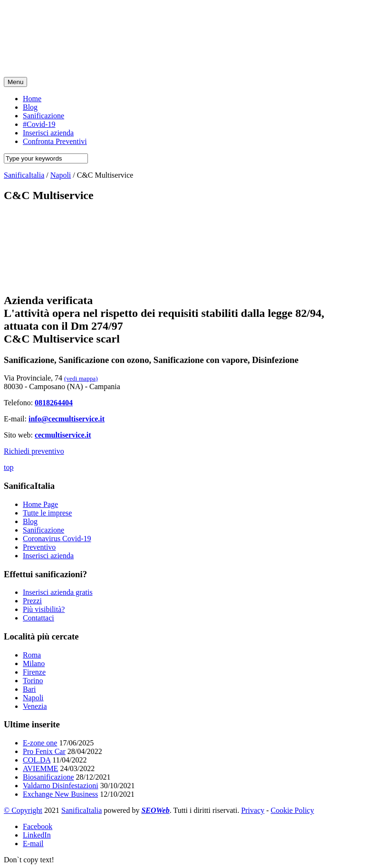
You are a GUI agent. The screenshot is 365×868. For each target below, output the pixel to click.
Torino (33, 681)
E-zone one (40, 743)
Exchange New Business (60, 794)
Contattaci (38, 618)
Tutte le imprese (47, 513)
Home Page (40, 504)
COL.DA (37, 760)
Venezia (35, 706)
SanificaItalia (82, 810)
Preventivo (39, 547)
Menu (15, 82)
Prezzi (32, 601)
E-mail (33, 844)
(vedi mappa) (81, 378)
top (9, 467)
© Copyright (23, 810)
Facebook (38, 826)
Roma (32, 655)
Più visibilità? (44, 609)
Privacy (253, 810)
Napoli (33, 698)
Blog (30, 521)
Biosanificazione (48, 777)
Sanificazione (43, 530)
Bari (29, 689)
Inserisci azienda (48, 556)
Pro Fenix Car (44, 751)
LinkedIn (37, 835)
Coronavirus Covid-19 (57, 539)
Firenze (34, 672)
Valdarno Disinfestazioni (61, 786)
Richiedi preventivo (34, 451)
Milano (34, 663)
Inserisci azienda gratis (58, 592)
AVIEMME (40, 768)
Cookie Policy (293, 810)
